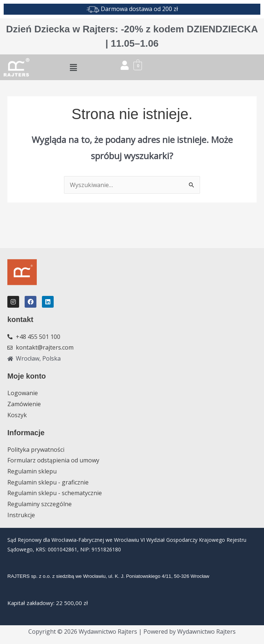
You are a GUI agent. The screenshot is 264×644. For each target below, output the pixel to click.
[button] (73, 67)
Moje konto (27, 376)
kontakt (20, 319)
